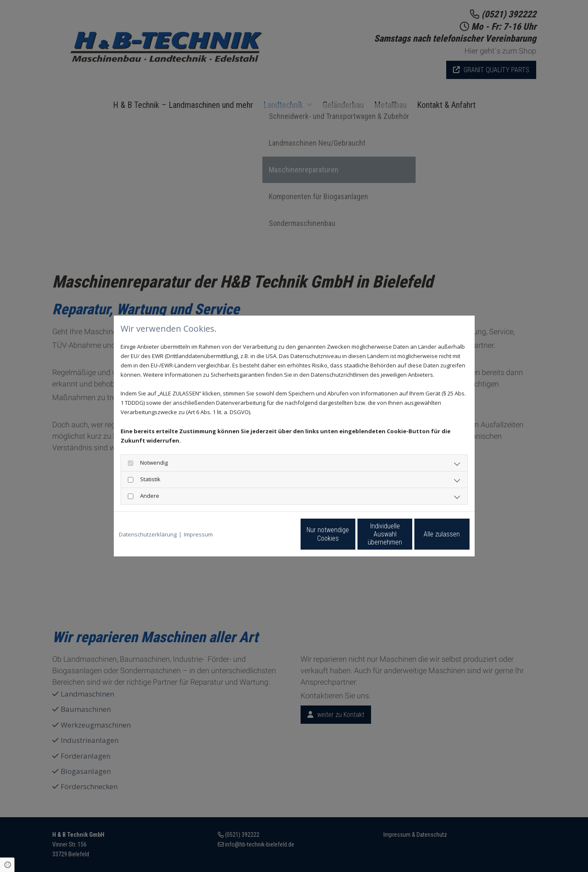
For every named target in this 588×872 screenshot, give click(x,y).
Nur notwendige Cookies (269, 534)
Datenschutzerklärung (148, 534)
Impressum (198, 534)
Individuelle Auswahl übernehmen (349, 534)
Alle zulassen (430, 534)
